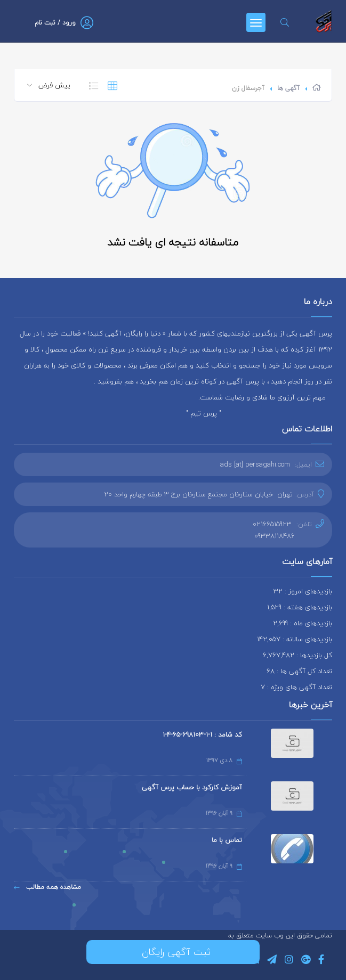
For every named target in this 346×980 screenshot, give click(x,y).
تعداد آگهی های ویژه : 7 (296, 687)
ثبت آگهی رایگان (173, 952)
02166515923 (272, 524)
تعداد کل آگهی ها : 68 (299, 671)
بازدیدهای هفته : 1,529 (300, 607)
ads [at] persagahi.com (255, 464)
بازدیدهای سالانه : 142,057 (295, 639)
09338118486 (275, 536)
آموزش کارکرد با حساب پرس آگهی (192, 787)
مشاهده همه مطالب (47, 887)
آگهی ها (288, 88)
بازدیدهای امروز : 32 (303, 591)
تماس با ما (227, 840)
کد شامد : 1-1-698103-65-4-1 (202, 734)
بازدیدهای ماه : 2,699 (303, 623)
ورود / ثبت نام (55, 23)
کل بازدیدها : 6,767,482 (297, 655)
